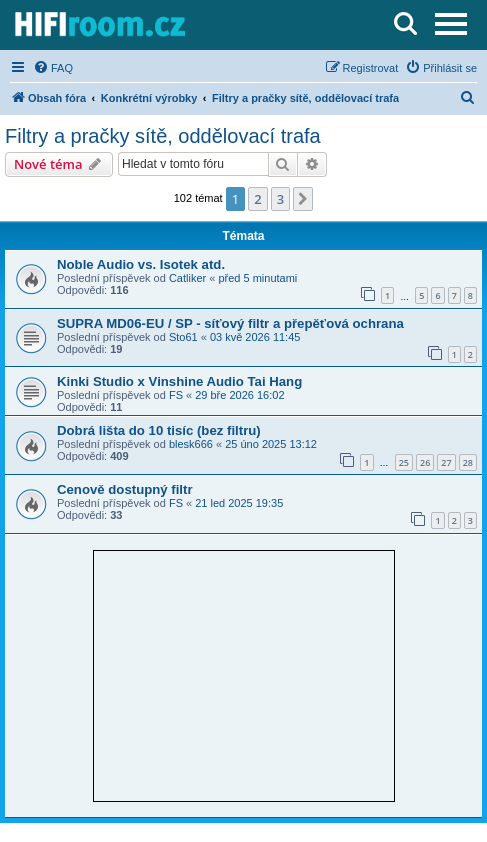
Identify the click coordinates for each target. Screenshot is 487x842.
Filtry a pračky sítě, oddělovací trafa (163, 136)
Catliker (187, 278)
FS (176, 395)
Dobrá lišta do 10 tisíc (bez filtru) (159, 430)
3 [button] (280, 199)
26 (425, 462)
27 (446, 462)
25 (404, 462)
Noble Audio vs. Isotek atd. (141, 264)
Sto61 (183, 337)
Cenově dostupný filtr (125, 489)
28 (468, 462)
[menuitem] (53, 68)
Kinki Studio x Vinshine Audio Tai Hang (179, 381)
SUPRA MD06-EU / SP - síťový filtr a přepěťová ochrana (230, 323)
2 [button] (257, 199)
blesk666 (191, 444)
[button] (303, 199)
